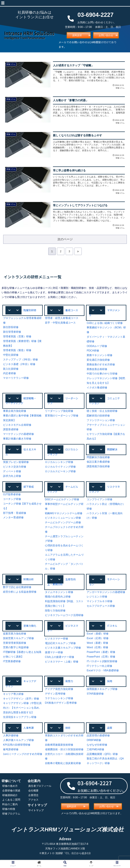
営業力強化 (30, 626)
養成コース (72, 310)
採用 (110, 681)
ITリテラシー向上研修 (99, 666)
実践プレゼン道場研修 (16, 462)
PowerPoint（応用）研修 (101, 657)
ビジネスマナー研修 (56, 639)
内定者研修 (9, 373)
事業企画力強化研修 (15, 411)
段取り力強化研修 (55, 611)
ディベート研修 (12, 471)
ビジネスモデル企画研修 (17, 425)
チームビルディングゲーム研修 (63, 522)
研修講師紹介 (10, 795)
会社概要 (33, 791)
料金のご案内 (10, 804)
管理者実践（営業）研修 (17, 336)
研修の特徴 (9, 809)
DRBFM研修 (94, 740)
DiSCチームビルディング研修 (62, 499)
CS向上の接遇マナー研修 (60, 657)
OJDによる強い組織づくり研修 (105, 323)
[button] (3, 3)
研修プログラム (11, 814)
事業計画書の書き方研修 (17, 439)
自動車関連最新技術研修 (59, 745)
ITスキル (112, 626)
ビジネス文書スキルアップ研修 (63, 648)
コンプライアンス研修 (100, 499)
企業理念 (33, 795)
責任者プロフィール (40, 786)
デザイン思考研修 (55, 694)
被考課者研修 (11, 749)
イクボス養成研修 (97, 388)
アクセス (33, 800)
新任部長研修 (11, 327)
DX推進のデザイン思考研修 (61, 703)
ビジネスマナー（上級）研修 (62, 662)
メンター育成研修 (13, 517)
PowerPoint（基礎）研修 (101, 652)
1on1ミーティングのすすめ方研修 (23, 754)
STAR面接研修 (95, 694)
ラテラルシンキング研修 (59, 698)
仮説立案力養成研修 (98, 462)
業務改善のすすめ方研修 (101, 364)
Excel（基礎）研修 (97, 634)
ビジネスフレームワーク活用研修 (64, 615)
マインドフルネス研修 (100, 601)
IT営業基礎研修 (12, 661)
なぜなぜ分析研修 (97, 745)
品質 (110, 728)
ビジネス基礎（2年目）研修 (19, 364)
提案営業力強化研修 (15, 634)
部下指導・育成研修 (15, 513)
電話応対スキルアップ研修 (60, 643)
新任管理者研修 (12, 332)
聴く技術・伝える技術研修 (102, 411)
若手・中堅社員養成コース (60, 323)
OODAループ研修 (97, 346)
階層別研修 (30, 310)
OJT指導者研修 (12, 494)
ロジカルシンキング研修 (59, 462)
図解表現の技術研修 (98, 416)
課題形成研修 (11, 429)
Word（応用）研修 (97, 647)
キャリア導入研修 (13, 694)
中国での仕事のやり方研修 (102, 374)
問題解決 (112, 449)
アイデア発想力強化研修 (59, 689)
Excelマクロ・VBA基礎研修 (103, 670)
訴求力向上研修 (12, 476)
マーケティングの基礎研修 (18, 434)
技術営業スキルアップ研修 (18, 638)
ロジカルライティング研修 (60, 467)
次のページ (65, 239)
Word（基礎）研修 (97, 643)
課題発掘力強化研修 (98, 466)
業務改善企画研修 (97, 369)
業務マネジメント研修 (100, 355)
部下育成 (29, 487)
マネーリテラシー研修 (16, 378)
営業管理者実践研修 (15, 643)
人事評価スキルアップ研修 (18, 740)
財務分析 (29, 579)
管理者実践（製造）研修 (17, 350)
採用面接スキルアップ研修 (102, 689)
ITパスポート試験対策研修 (102, 661)
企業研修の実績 (11, 791)
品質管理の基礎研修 (98, 735)
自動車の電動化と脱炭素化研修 (63, 763)
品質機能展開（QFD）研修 (102, 754)
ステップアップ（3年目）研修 (20, 360)
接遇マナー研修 (54, 652)
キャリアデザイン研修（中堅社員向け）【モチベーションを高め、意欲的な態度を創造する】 (22, 708)
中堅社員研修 (11, 355)
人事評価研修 (11, 735)
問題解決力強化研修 (98, 457)
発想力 (69, 681)
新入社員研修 (11, 369)
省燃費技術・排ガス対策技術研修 (64, 749)
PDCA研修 (93, 351)
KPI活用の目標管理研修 (17, 745)
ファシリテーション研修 (101, 420)
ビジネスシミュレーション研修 (63, 518)
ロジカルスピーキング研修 (60, 471)
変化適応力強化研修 (98, 360)
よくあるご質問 (11, 800)
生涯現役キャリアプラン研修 (20, 717)
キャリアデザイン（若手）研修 (21, 699)
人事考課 (29, 728)
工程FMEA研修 (95, 749)
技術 (68, 728)
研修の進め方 (10, 786)
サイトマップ (36, 810)
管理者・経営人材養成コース (62, 318)
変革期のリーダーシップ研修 (62, 416)
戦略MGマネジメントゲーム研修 (64, 513)
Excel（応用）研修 (97, 638)
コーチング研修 (12, 499)
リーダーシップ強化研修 (59, 411)
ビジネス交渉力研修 (15, 467)
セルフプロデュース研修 (101, 606)
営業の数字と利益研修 (16, 647)
